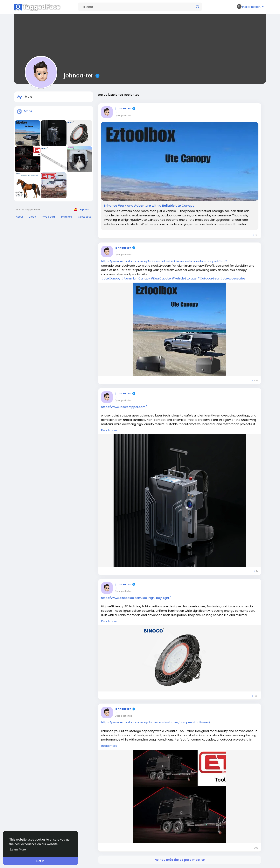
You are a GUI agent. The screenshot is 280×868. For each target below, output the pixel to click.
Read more (109, 430)
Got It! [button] (40, 861)
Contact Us (85, 217)
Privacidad (48, 217)
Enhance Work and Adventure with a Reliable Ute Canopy (149, 206)
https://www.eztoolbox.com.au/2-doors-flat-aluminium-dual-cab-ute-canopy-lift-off (164, 261)
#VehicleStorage (184, 278)
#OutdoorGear (208, 278)
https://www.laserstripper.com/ (124, 407)
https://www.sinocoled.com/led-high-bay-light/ (136, 598)
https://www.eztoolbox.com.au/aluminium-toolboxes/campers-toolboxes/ (156, 722)
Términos (66, 217)
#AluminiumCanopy (136, 278)
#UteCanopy (111, 278)
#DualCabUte (161, 278)
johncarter (78, 76)
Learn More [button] (18, 849)
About (19, 217)
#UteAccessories (233, 278)
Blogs (32, 217)
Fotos (28, 111)
